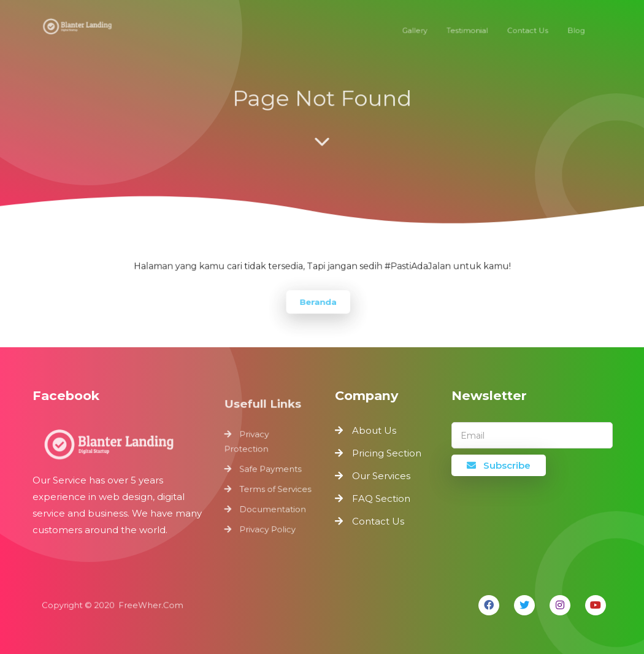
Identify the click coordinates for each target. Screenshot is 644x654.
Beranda (318, 301)
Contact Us (378, 521)
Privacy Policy (268, 526)
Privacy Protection (248, 444)
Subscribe (499, 465)
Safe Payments (271, 469)
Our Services (381, 476)
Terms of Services (275, 488)
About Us (374, 430)
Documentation (273, 507)
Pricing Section (387, 453)
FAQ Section (381, 498)
